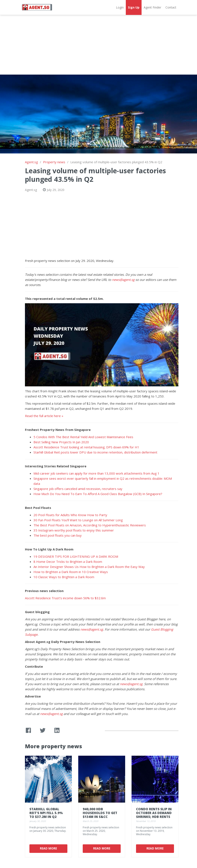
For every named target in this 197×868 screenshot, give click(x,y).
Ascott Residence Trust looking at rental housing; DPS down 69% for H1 (86, 447)
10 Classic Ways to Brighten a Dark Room (64, 577)
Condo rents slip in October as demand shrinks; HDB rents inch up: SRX (154, 815)
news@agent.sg (123, 280)
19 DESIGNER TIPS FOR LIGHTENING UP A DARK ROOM (76, 556)
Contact (171, 7)
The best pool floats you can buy (58, 535)
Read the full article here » (44, 416)
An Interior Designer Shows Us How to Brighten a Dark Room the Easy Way (89, 567)
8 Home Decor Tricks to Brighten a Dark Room (68, 562)
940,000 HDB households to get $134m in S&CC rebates (100, 815)
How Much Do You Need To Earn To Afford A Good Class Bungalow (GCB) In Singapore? (98, 494)
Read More (48, 848)
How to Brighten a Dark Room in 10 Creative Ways (71, 572)
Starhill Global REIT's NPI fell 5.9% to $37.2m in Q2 (46, 813)
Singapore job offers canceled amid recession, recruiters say (78, 489)
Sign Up (134, 7)
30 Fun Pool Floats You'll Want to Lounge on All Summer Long (78, 520)
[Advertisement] (98, 45)
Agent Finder (152, 7)
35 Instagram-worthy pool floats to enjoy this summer (74, 530)
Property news (54, 162)
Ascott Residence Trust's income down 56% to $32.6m (65, 598)
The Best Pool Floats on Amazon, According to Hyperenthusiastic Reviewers (90, 525)
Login (120, 7)
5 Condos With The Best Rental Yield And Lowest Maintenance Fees (83, 437)
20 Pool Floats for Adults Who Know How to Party (70, 515)
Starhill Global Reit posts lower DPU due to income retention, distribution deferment (95, 452)
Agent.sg (31, 162)
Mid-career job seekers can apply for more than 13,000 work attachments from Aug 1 (96, 473)
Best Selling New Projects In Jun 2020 (61, 442)
